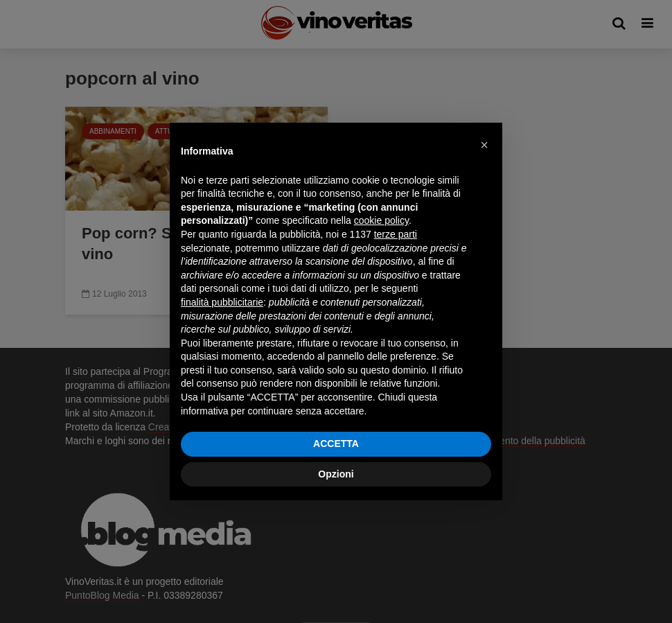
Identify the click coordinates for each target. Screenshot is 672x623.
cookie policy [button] (381, 220)
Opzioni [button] (336, 474)
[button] (484, 145)
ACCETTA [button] (336, 444)
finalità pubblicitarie (222, 302)
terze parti (396, 234)
